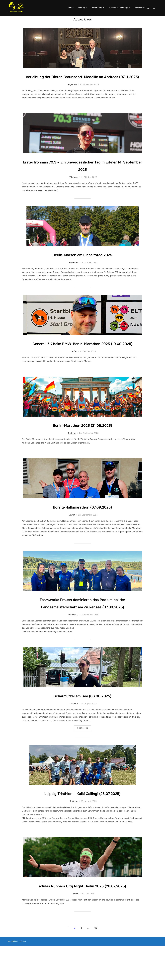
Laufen (74, 371)
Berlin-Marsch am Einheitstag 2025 (82, 267)
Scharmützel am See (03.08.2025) (82, 722)
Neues (71, 8)
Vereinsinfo (98, 8)
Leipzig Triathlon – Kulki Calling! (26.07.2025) (82, 820)
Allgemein (72, 97)
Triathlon (73, 189)
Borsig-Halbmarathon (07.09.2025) (82, 526)
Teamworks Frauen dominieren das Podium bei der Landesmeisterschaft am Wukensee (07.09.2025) (82, 626)
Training (82, 8)
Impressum (140, 8)
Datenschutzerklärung (17, 975)
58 (96, 962)
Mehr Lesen (84, 754)
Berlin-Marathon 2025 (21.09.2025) (82, 445)
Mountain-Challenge (120, 8)
